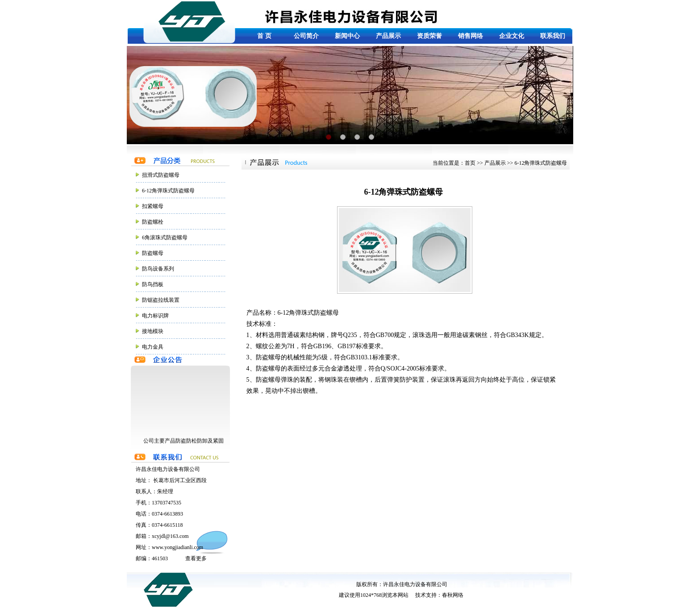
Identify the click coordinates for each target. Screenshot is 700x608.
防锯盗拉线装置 (161, 300)
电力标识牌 (155, 316)
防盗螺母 (153, 253)
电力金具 (153, 347)
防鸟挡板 (153, 284)
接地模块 (153, 331)
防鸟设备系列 (158, 269)
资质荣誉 (429, 36)
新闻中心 (347, 36)
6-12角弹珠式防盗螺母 (168, 191)
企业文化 (512, 36)
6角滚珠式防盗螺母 (165, 237)
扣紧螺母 (153, 206)
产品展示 (388, 36)
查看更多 (196, 558)
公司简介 (306, 36)
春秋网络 (453, 595)
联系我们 (553, 36)
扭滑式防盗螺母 (161, 175)
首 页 (264, 36)
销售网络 (471, 36)
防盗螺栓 (153, 222)
